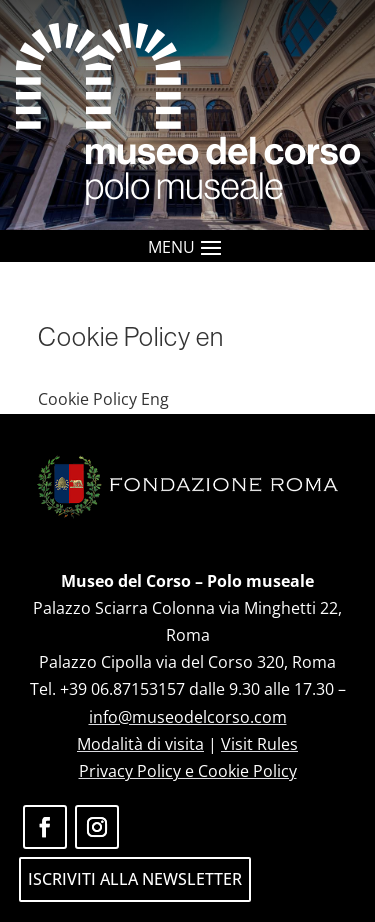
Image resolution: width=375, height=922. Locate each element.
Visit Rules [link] (259, 744)
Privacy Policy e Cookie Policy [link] (188, 771)
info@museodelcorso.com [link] (188, 717)
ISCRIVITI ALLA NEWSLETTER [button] (135, 879)
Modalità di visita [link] (140, 744)
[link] (188, 115)
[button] (211, 247)
